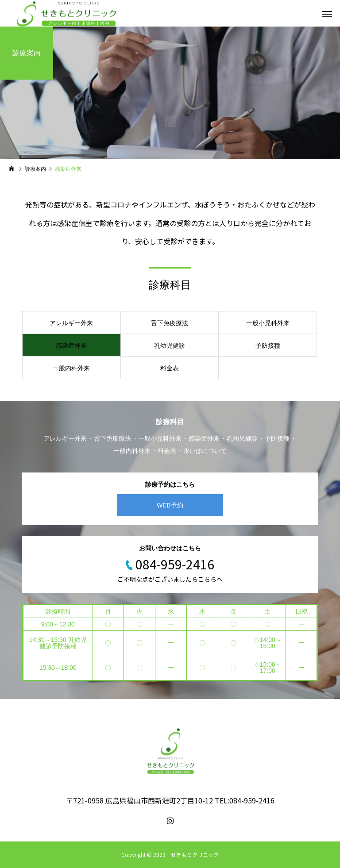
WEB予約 (170, 505)
